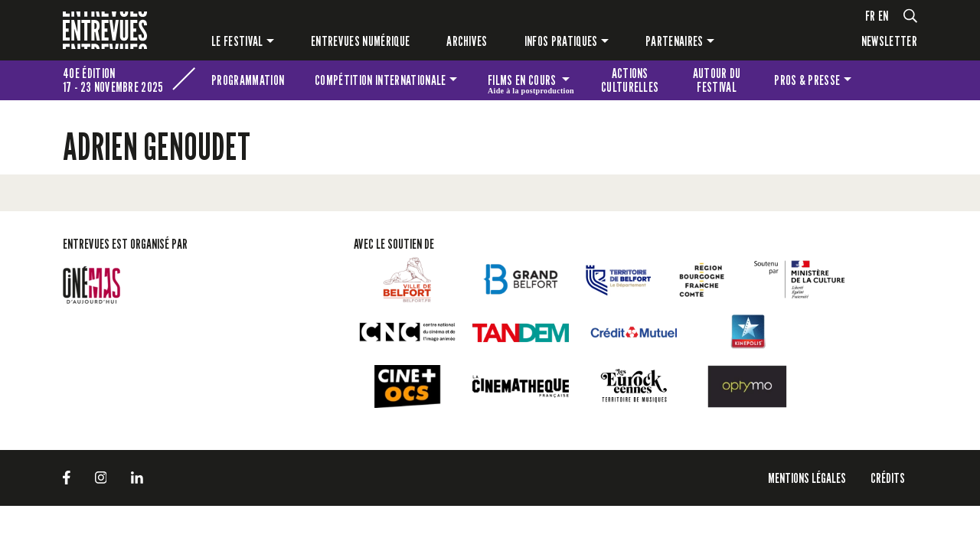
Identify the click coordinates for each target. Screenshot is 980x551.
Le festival (237, 41)
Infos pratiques (561, 41)
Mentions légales (807, 478)
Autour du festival (717, 80)
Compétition (380, 80)
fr (871, 16)
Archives (467, 41)
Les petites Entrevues (897, 80)
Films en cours (531, 83)
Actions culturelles (630, 80)
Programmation (248, 80)
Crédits (888, 478)
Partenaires (675, 41)
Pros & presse (807, 80)
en (884, 16)
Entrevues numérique (360, 41)
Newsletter (889, 41)
